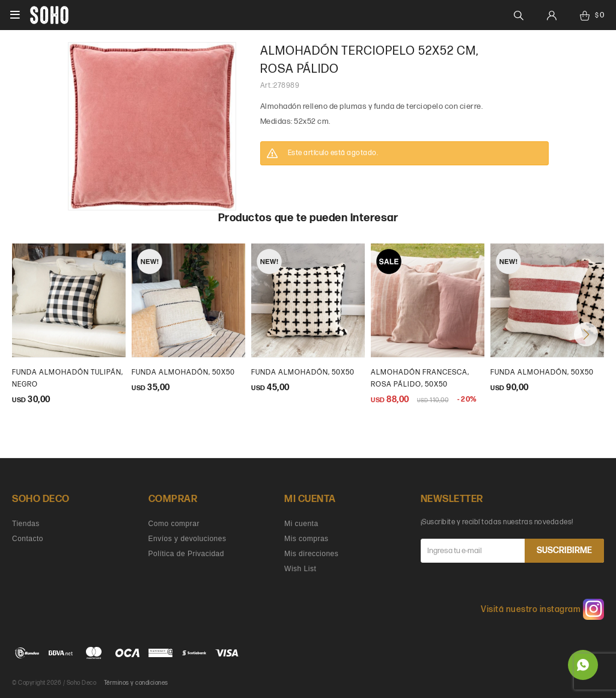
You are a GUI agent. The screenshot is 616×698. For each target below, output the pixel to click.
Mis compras (306, 539)
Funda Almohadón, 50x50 (183, 372)
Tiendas (26, 524)
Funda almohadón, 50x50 (303, 372)
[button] (586, 334)
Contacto (28, 539)
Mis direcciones (311, 554)
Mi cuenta (301, 524)
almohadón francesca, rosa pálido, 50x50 (420, 378)
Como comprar (174, 524)
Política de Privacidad (186, 554)
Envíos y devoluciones (188, 539)
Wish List (300, 569)
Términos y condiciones (136, 683)
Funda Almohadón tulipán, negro (68, 378)
